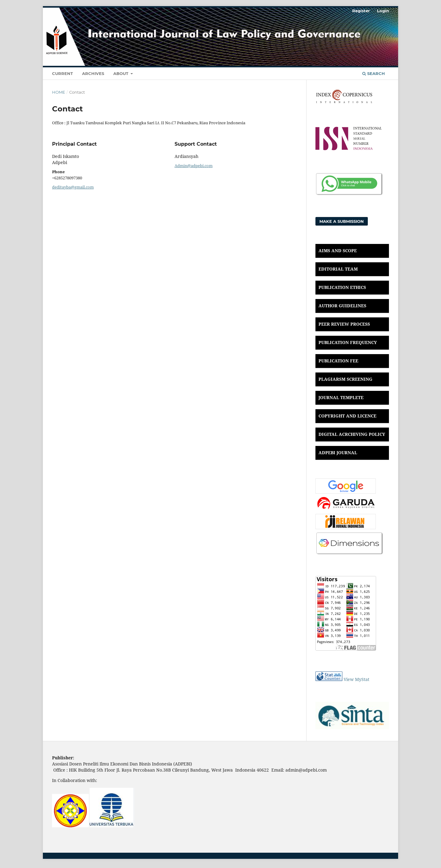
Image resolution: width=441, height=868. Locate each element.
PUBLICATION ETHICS (342, 287)
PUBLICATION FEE (338, 361)
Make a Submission (342, 221)
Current (62, 73)
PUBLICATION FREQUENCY (348, 342)
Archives (93, 73)
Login (383, 11)
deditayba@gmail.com (73, 187)
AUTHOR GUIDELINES (342, 306)
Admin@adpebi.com (194, 166)
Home (59, 92)
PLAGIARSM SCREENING (345, 379)
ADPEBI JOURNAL (338, 453)
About (121, 73)
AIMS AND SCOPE (338, 251)
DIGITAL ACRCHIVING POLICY (352, 434)
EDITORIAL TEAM (338, 269)
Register (361, 11)
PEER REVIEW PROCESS (344, 324)
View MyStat (356, 679)
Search (374, 73)
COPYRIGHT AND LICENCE (347, 416)
